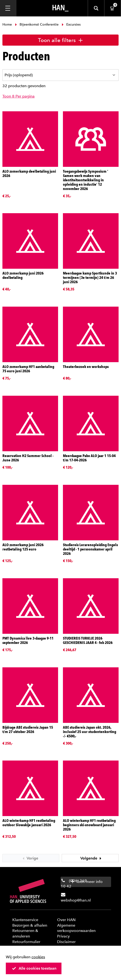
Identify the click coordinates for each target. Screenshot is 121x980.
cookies (38, 957)
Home (8, 25)
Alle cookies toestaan (34, 968)
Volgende (91, 858)
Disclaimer (66, 942)
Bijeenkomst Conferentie (37, 25)
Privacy (63, 936)
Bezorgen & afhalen (30, 925)
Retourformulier (26, 942)
